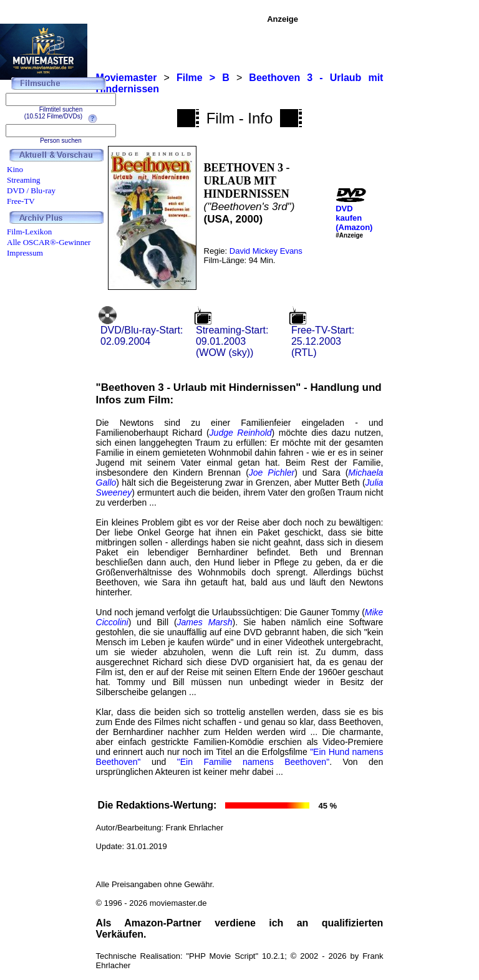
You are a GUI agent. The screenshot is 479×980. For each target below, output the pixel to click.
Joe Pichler (272, 473)
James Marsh (205, 622)
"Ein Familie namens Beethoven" (253, 762)
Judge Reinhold (241, 433)
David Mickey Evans (266, 251)
